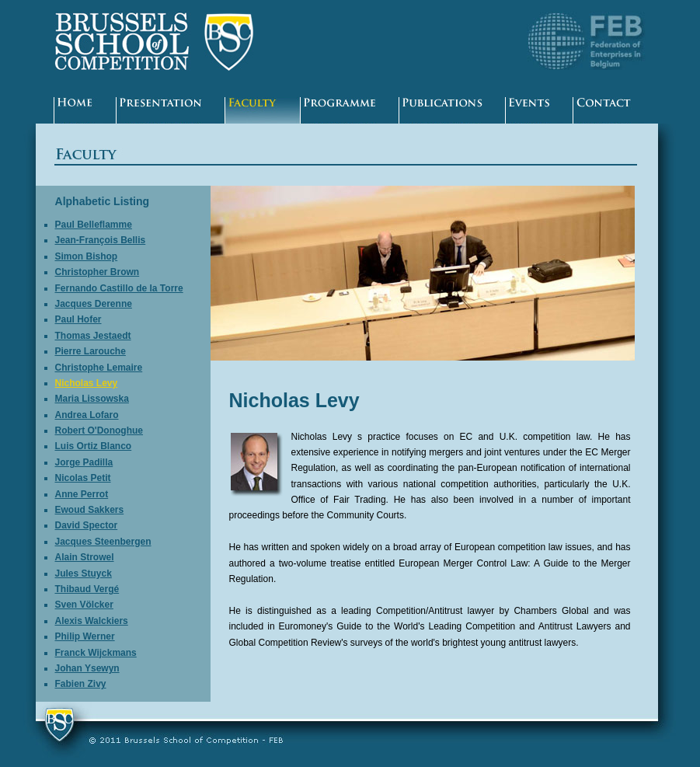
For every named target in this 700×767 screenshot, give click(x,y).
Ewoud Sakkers (90, 510)
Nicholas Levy (87, 383)
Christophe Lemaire (99, 368)
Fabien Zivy (81, 684)
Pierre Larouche (91, 351)
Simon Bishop (87, 256)
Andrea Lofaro (87, 415)
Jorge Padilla (84, 462)
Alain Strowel (85, 557)
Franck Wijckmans (96, 653)
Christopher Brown (98, 272)
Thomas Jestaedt (93, 336)
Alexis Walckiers (92, 621)
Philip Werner (85, 636)
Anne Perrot (82, 494)
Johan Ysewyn (87, 668)
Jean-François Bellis (101, 240)
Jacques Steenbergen (103, 542)
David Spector (87, 525)
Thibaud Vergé (87, 589)
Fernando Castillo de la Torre (119, 288)
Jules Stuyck (84, 574)
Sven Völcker (84, 605)
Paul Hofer (78, 319)
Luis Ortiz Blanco (94, 446)
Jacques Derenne (94, 304)
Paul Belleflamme (94, 225)
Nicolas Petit (83, 478)
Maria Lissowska (92, 399)
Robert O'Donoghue (99, 431)
